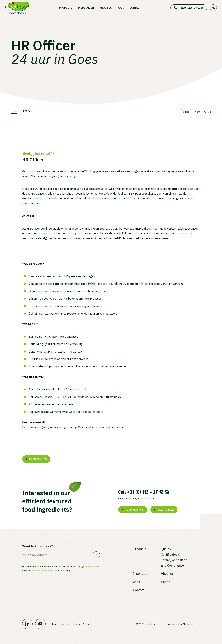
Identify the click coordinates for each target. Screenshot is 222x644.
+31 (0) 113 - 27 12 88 (191, 8)
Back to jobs (38, 459)
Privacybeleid (92, 567)
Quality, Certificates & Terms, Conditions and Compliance (174, 557)
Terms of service (61, 624)
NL (213, 8)
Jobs (121, 8)
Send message (134, 510)
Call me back (166, 510)
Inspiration (86, 8)
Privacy (76, 624)
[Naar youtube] (40, 624)
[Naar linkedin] (27, 624)
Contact (135, 8)
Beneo (166, 582)
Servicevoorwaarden (43, 571)
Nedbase (188, 624)
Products (66, 8)
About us (106, 8)
